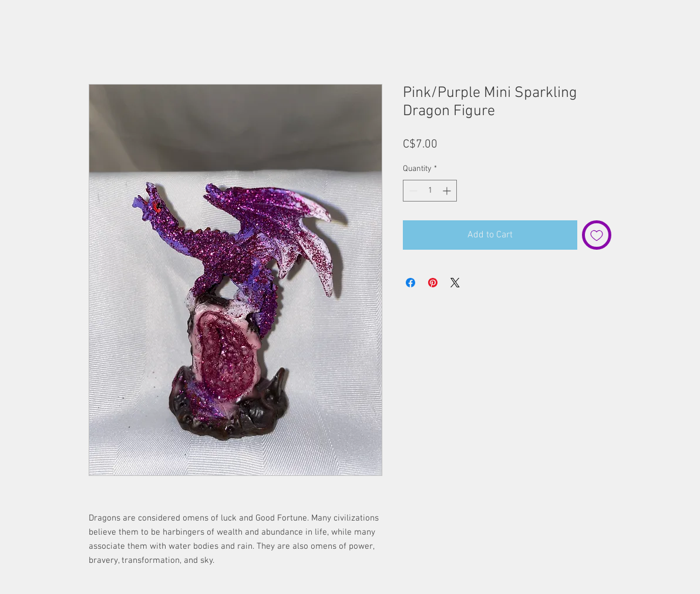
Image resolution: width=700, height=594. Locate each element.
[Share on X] (455, 283)
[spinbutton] (430, 191)
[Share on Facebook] (410, 283)
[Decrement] (412, 191)
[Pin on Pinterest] (433, 283)
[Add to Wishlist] (597, 235)
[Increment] (448, 191)
